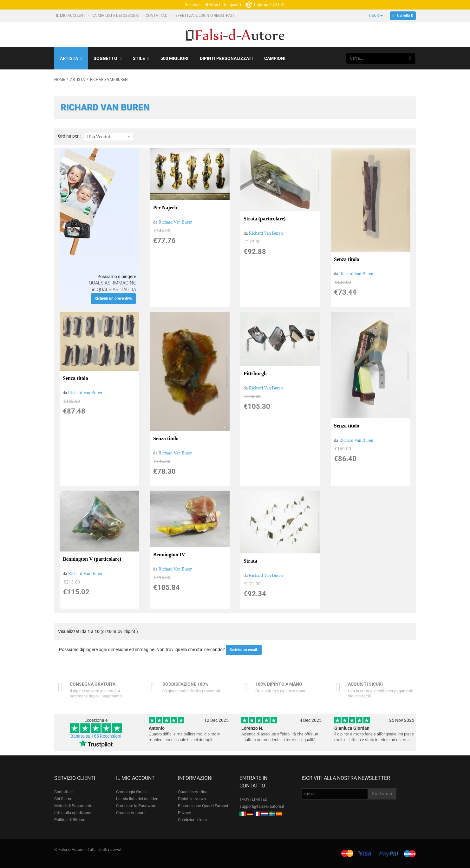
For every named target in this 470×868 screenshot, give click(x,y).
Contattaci (157, 16)
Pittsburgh (255, 373)
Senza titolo (347, 259)
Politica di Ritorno (70, 820)
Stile (141, 58)
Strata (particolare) (265, 219)
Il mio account (71, 16)
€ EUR (376, 16)
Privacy (184, 813)
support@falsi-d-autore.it (262, 806)
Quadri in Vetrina (193, 792)
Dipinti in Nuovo (192, 799)
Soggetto (108, 58)
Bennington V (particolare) (92, 559)
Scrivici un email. (244, 650)
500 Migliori (174, 58)
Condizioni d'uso (192, 820)
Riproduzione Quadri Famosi (203, 806)
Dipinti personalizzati (226, 58)
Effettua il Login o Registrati (205, 16)
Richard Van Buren (176, 222)
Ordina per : (69, 136)
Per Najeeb (165, 208)
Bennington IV (169, 555)
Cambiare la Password (136, 806)
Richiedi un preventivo (113, 298)
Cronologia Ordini (131, 792)
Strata (250, 561)
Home (60, 80)
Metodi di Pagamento (73, 806)
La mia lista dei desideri (116, 16)
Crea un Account (131, 813)
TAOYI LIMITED (254, 799)
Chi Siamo (63, 799)
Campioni (275, 58)
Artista (71, 58)
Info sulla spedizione (73, 813)
